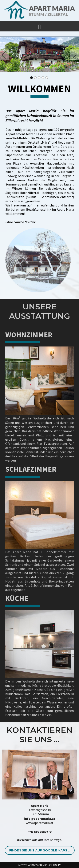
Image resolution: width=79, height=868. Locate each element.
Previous (5, 55)
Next (74, 55)
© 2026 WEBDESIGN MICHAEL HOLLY (39, 865)
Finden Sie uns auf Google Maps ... (40, 850)
